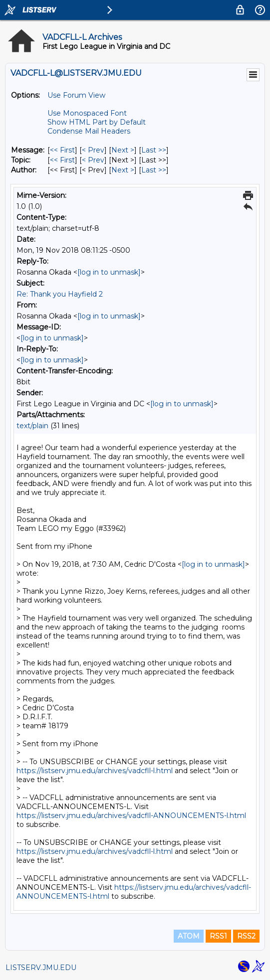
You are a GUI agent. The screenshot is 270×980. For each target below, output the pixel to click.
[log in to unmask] (109, 272)
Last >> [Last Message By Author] (154, 170)
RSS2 (246, 936)
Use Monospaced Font (87, 113)
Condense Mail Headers (89, 131)
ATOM (189, 936)
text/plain (32, 426)
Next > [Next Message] (123, 150)
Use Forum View (76, 95)
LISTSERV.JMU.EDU (41, 968)
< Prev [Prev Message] (93, 150)
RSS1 (218, 936)
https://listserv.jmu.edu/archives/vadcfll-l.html (95, 771)
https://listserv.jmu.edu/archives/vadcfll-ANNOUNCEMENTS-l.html (131, 816)
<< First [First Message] (62, 150)
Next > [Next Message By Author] (123, 170)
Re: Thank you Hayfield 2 (60, 294)
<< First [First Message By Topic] (62, 160)
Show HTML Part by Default (97, 122)
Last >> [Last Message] (154, 150)
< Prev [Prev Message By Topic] (93, 160)
